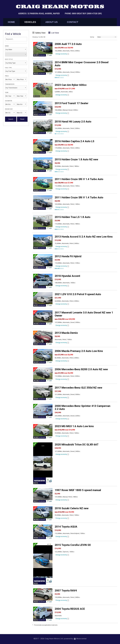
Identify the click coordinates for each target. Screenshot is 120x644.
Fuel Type (8, 68)
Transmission (10, 84)
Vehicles (30, 22)
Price (7, 76)
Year (7, 93)
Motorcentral (80, 639)
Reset (22, 119)
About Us (51, 22)
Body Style (9, 59)
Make (7, 46)
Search (11, 119)
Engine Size (9, 109)
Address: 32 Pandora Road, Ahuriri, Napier (39, 13)
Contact (73, 22)
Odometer (8, 101)
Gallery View (39, 33)
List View (54, 33)
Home (11, 22)
